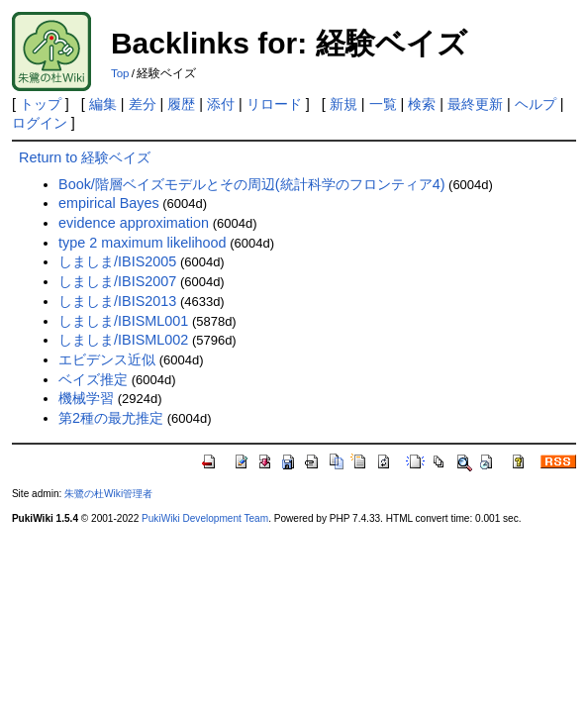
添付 (221, 104)
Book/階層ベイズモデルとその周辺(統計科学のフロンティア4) (251, 184)
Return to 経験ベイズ (85, 157)
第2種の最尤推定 (111, 418)
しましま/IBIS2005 (117, 261)
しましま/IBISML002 (123, 340)
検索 (422, 104)
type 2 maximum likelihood (143, 243)
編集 (103, 104)
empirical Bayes (109, 203)
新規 (343, 104)
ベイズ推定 (93, 379)
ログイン (40, 123)
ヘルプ (536, 104)
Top (120, 73)
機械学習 (86, 398)
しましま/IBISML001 (123, 321)
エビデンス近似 (107, 359)
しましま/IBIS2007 (117, 281)
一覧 (383, 104)
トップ (41, 104)
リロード (274, 104)
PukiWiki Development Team (205, 518)
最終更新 (475, 104)
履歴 (181, 104)
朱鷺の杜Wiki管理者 (108, 494)
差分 (143, 104)
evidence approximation (134, 223)
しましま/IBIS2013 (117, 301)
